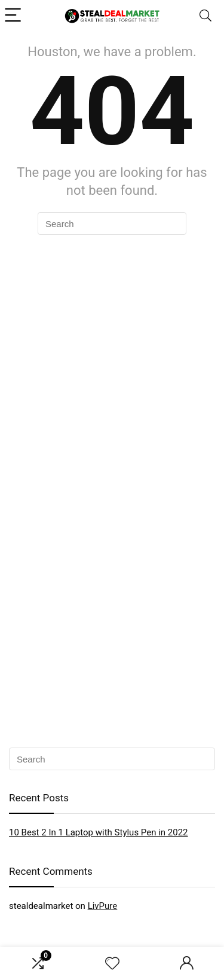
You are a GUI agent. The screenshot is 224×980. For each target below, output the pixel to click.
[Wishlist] (112, 964)
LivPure (103, 906)
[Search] (205, 16)
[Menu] (14, 16)
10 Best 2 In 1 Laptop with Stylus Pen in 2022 (99, 832)
